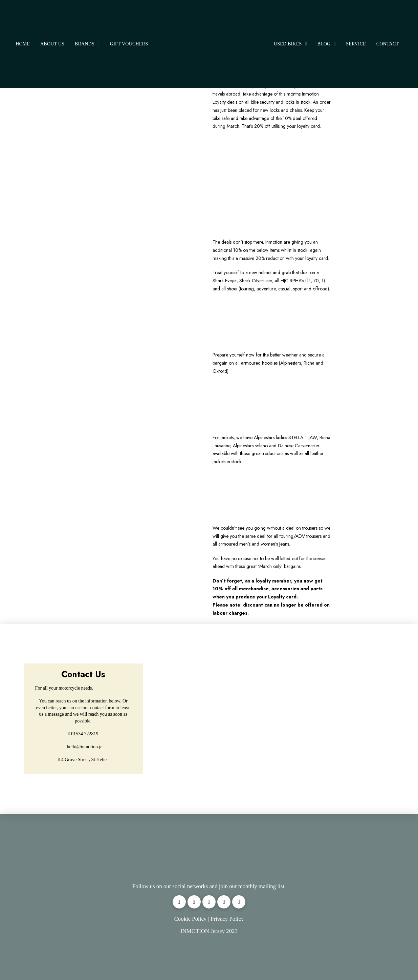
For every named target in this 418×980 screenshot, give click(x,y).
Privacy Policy (227, 919)
